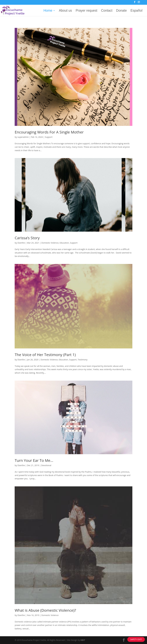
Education (64, 243)
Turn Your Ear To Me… (34, 460)
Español (136, 11)
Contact (107, 11)
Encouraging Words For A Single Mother (49, 132)
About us (65, 11)
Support (49, 137)
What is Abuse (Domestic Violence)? (45, 610)
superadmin (23, 137)
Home (48, 11)
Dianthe (21, 243)
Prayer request (86, 11)
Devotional (46, 465)
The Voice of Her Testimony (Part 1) (45, 355)
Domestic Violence (50, 243)
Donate (121, 11)
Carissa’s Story (27, 238)
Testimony (83, 360)
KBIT (83, 640)
